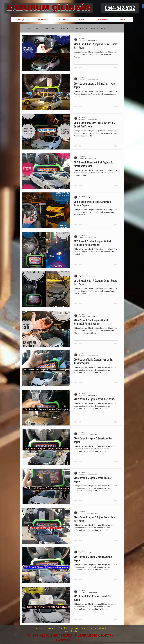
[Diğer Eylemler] (118, 39)
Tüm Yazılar (26, 28)
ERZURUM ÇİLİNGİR (48, 8)
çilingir (37, 28)
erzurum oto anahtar (80, 28)
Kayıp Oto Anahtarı (98, 28)
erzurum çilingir (50, 28)
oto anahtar (64, 28)
